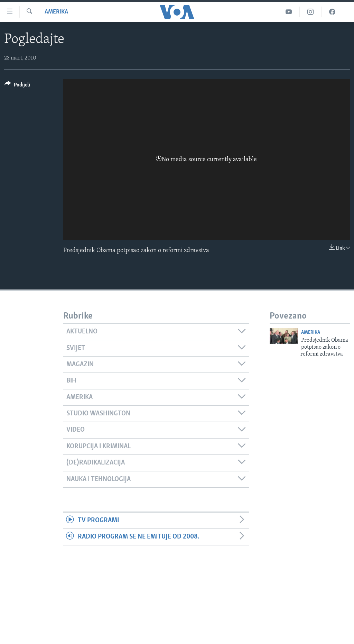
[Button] (17, 86)
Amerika (56, 12)
